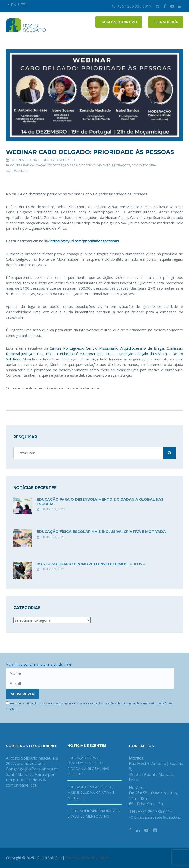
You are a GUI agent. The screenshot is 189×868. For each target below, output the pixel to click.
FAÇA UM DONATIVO (119, 22)
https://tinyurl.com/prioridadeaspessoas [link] (85, 241)
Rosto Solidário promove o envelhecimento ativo (91, 564)
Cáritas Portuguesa (66, 348)
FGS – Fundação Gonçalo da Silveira (136, 354)
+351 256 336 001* (132, 6)
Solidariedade (18, 171)
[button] (13, 5)
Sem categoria (144, 165)
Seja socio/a (166, 22)
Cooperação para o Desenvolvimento (79, 165)
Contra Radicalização (28, 165)
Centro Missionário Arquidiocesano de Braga (125, 348)
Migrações (121, 165)
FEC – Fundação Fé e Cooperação (75, 354)
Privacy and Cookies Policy (87, 858)
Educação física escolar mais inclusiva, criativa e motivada (101, 532)
